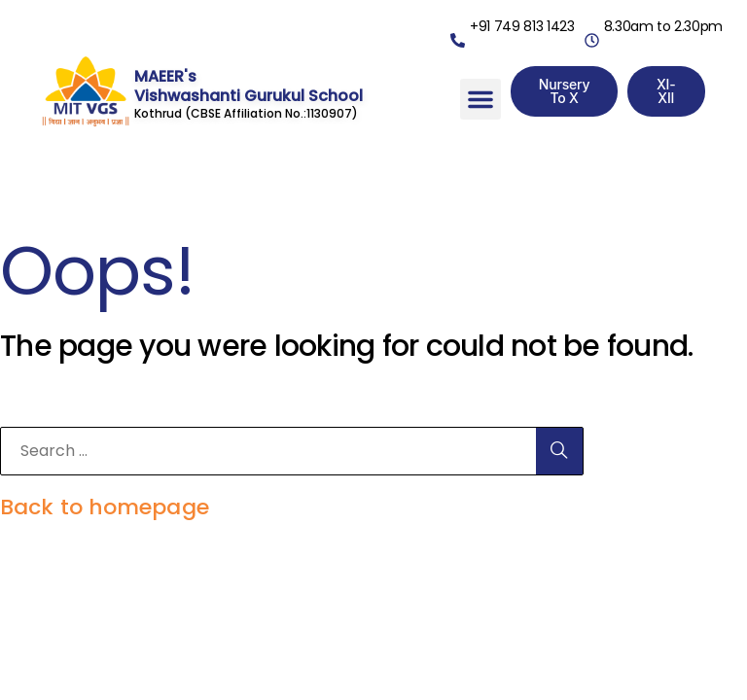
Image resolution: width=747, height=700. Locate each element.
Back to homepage (105, 507)
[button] (480, 99)
